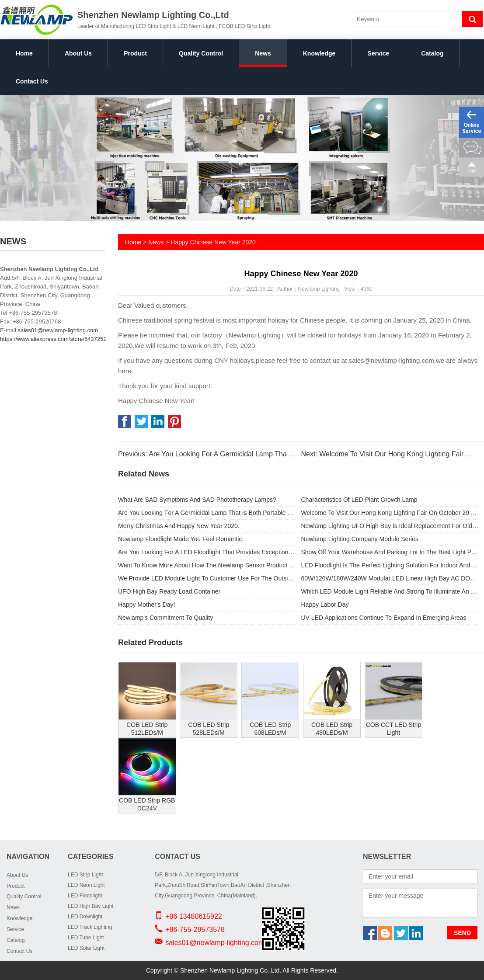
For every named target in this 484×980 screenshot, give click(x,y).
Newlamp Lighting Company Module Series (360, 539)
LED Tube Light (86, 938)
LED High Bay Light (91, 906)
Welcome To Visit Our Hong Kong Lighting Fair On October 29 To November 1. (390, 513)
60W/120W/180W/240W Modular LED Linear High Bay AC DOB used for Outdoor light (390, 578)
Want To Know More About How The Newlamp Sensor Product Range (207, 565)
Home (24, 53)
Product (135, 53)
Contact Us (32, 81)
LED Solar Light (86, 948)
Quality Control (201, 53)
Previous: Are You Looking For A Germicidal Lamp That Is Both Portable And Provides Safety (262, 454)
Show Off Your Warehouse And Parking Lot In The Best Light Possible (390, 552)
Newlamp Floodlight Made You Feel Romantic (180, 539)
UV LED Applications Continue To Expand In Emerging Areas (384, 618)
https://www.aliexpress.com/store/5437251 (53, 339)
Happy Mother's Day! (146, 605)
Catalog (432, 53)
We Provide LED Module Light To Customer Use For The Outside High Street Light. (207, 578)
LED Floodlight (85, 896)
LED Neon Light (86, 885)
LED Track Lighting (90, 927)
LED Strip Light (85, 875)
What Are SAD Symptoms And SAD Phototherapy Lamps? (197, 500)
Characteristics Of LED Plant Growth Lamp (359, 500)
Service (378, 53)
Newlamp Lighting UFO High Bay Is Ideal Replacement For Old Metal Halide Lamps (390, 526)
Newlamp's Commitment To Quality (165, 618)
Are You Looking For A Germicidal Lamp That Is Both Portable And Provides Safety (207, 513)
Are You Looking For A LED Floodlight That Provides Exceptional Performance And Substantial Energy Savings (207, 552)
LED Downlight (85, 917)
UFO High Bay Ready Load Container (169, 591)
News (263, 53)
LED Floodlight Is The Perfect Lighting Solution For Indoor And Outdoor (390, 565)
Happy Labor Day (325, 605)
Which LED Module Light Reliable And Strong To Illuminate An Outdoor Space (390, 591)
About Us (78, 53)
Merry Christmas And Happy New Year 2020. (179, 526)
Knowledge (319, 53)
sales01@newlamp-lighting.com (58, 330)
